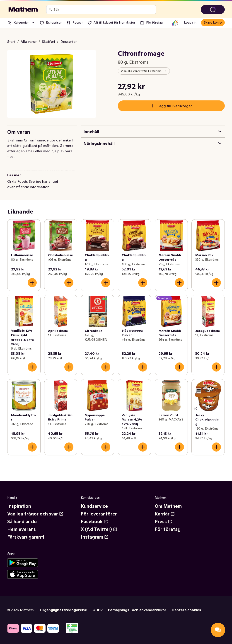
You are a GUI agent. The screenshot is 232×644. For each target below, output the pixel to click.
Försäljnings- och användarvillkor (137, 610)
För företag (168, 529)
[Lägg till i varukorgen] (32, 283)
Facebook (94, 522)
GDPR (98, 610)
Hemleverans (22, 529)
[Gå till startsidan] (23, 10)
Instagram (95, 537)
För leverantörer (99, 514)
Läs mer (14, 175)
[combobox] (104, 10)
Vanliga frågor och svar (35, 514)
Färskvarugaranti (26, 537)
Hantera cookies (186, 610)
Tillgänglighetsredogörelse (63, 610)
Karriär (165, 514)
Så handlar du (22, 522)
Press (163, 522)
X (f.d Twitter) (99, 529)
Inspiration (19, 506)
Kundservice (94, 506)
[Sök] (51, 10)
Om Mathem (168, 506)
